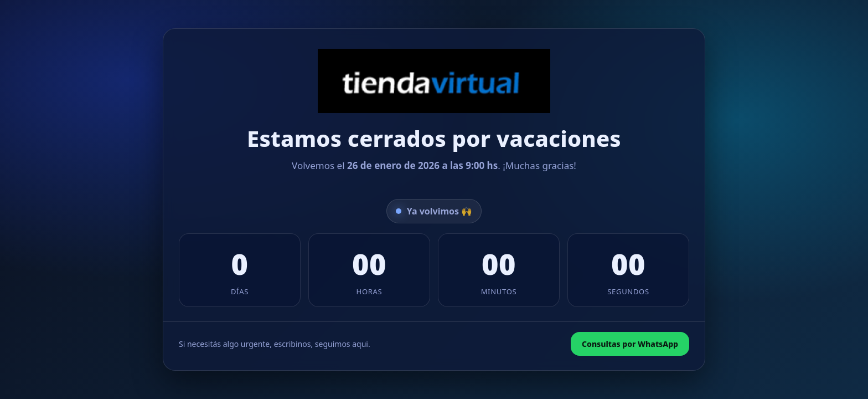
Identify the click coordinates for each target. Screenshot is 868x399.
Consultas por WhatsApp (630, 344)
